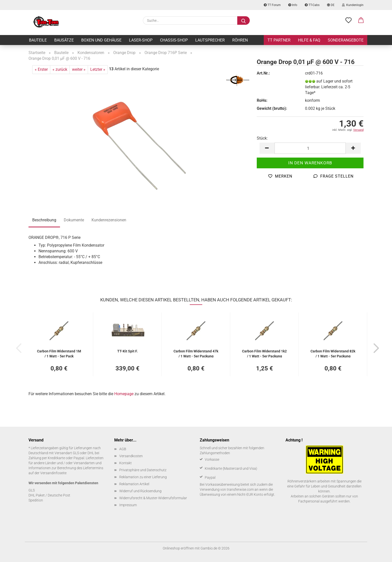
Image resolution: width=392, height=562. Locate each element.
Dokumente (74, 220)
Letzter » (98, 69)
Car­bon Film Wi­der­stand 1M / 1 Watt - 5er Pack (59, 353)
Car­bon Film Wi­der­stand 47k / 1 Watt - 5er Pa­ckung (196, 353)
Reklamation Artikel (134, 484)
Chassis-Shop (174, 40)
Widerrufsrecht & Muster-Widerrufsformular (153, 498)
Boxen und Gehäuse (101, 40)
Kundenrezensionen (109, 220)
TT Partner (279, 40)
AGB (123, 449)
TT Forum (272, 5)
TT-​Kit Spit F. (127, 351)
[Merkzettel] (348, 21)
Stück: (262, 138)
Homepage (124, 394)
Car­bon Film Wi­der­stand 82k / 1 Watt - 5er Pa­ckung (333, 353)
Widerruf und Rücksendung (140, 491)
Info (293, 5)
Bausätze (64, 40)
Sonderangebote (346, 40)
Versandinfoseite (53, 473)
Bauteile (38, 40)
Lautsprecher (210, 40)
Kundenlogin (353, 5)
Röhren (240, 40)
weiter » (79, 69)
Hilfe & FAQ (309, 40)
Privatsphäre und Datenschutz (143, 470)
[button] (361, 21)
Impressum (128, 505)
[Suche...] (243, 21)
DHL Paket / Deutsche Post (49, 495)
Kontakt (125, 463)
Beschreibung (44, 220)
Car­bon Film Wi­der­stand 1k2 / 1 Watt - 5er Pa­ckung (264, 353)
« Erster (41, 69)
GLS (32, 490)
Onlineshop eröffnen (178, 548)
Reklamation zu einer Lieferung (143, 477)
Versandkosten (131, 456)
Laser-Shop (141, 40)
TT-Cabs (312, 5)
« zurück (60, 69)
